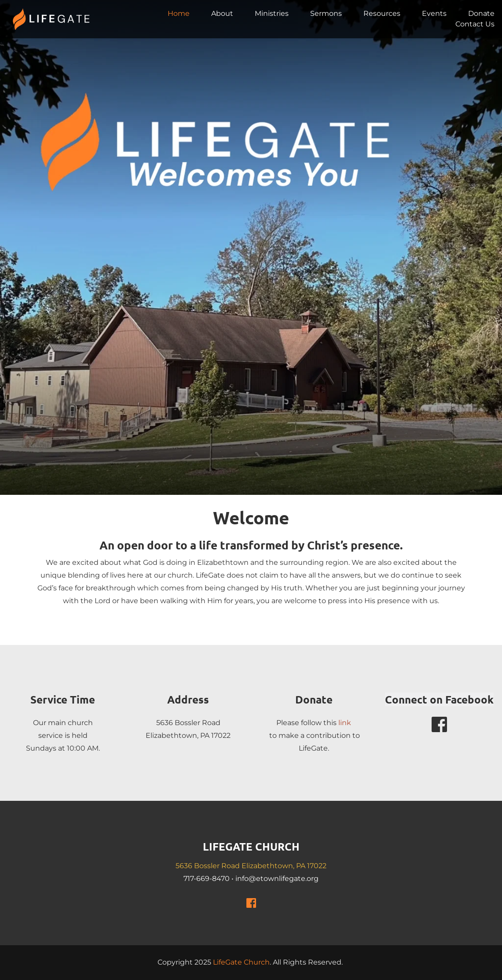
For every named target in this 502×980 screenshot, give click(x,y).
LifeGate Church (241, 962)
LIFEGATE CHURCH (251, 846)
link (345, 723)
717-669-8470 (207, 879)
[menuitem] (179, 14)
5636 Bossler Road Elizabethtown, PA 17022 (251, 866)
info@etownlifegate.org (277, 879)
